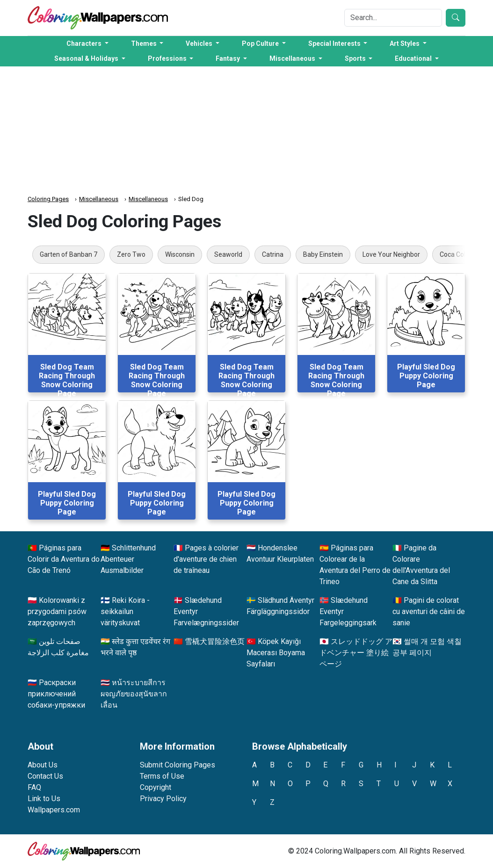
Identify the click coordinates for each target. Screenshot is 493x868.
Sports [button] (356, 58)
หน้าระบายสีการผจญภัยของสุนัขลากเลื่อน (134, 694)
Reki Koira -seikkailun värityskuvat (125, 611)
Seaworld (228, 254)
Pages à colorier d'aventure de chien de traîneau (206, 559)
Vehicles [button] (200, 43)
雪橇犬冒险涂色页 (215, 641)
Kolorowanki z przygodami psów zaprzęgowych (57, 611)
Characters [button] (85, 43)
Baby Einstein (323, 254)
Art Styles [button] (405, 43)
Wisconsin (180, 254)
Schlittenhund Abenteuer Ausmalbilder (128, 559)
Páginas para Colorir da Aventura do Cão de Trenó (64, 559)
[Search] (393, 18)
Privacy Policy (163, 799)
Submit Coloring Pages (178, 765)
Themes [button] (145, 43)
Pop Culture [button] (261, 43)
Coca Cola (454, 254)
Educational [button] (414, 58)
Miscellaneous (99, 199)
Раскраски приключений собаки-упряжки (56, 694)
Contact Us (45, 776)
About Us (43, 765)
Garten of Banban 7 (69, 254)
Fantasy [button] (228, 58)
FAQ (34, 787)
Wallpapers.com (54, 810)
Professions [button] (168, 58)
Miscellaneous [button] (293, 58)
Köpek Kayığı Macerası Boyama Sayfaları (276, 653)
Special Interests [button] (335, 43)
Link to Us (44, 799)
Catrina (273, 254)
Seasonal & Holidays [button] (87, 58)
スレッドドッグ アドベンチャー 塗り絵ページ (356, 653)
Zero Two (131, 254)
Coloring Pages (48, 199)
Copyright (156, 787)
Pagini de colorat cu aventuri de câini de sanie (429, 611)
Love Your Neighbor (391, 254)
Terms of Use (162, 776)
